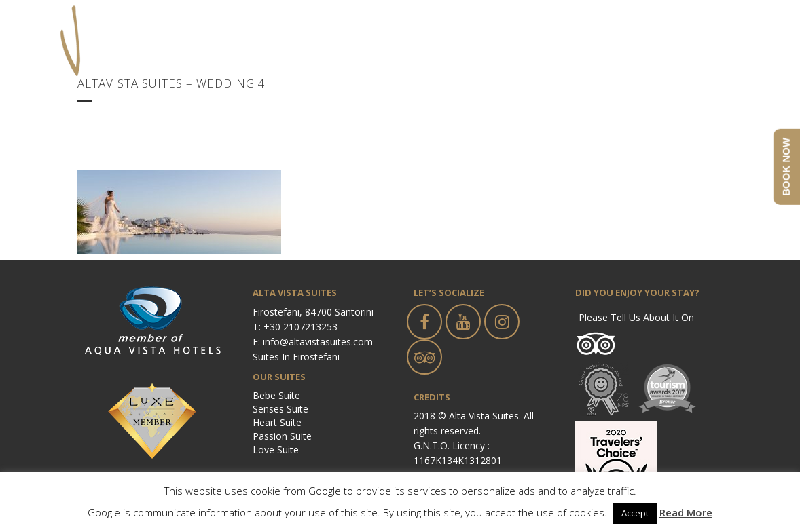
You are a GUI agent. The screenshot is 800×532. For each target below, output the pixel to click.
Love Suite (276, 450)
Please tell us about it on (636, 317)
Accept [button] (635, 513)
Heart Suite (277, 422)
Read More (686, 512)
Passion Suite (282, 436)
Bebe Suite (276, 395)
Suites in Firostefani (296, 357)
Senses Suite (280, 409)
